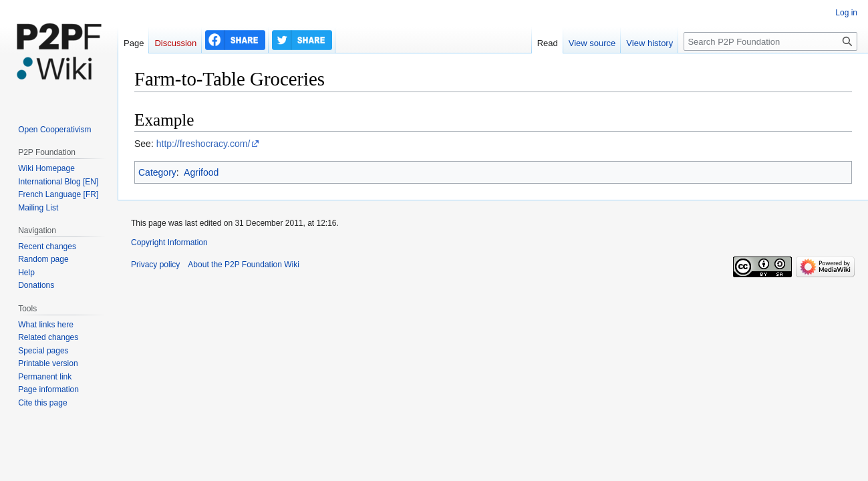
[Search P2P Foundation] (770, 41)
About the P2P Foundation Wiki (244, 265)
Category (157, 172)
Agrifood (201, 172)
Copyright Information (169, 243)
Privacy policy (155, 265)
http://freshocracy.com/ (203, 144)
